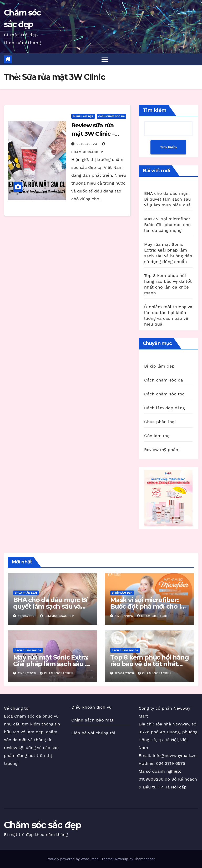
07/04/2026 (125, 673)
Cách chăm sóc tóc (164, 394)
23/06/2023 (87, 144)
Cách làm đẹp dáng (165, 408)
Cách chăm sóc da (112, 116)
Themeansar (144, 859)
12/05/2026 (28, 616)
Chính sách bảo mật (92, 720)
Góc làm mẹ (157, 436)
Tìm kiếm (155, 110)
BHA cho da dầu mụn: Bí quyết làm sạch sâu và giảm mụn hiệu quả (168, 199)
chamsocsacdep (57, 616)
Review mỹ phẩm (162, 450)
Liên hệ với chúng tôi (93, 733)
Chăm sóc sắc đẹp (42, 825)
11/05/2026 (125, 616)
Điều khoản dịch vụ (92, 707)
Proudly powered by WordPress (73, 859)
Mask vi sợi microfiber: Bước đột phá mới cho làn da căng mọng (168, 225)
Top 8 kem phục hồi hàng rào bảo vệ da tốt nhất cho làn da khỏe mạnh (149, 664)
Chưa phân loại (160, 422)
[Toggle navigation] (105, 59)
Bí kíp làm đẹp (83, 116)
